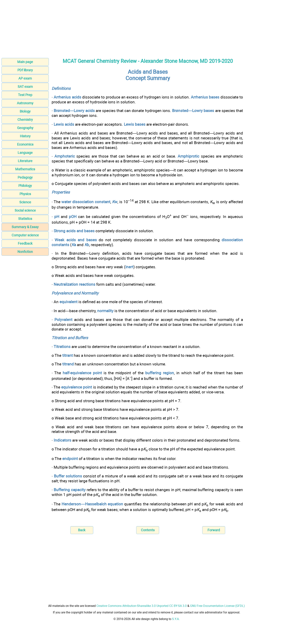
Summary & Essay (25, 227)
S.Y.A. (176, 619)
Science (25, 202)
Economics (25, 144)
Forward (214, 530)
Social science (25, 210)
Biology (25, 111)
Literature (25, 161)
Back (82, 530)
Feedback (25, 243)
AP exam (25, 78)
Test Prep (25, 95)
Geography (25, 128)
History (25, 136)
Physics (25, 194)
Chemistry (25, 120)
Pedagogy (25, 177)
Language (25, 153)
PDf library (25, 70)
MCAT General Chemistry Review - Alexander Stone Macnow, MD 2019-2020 (148, 61)
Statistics (25, 219)
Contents (148, 530)
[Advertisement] (147, 28)
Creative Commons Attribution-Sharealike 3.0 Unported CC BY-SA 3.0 (142, 606)
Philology (25, 186)
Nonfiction (25, 252)
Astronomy (25, 103)
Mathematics (25, 169)
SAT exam (25, 87)
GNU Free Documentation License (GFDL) (217, 606)
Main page (25, 62)
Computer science (25, 235)
